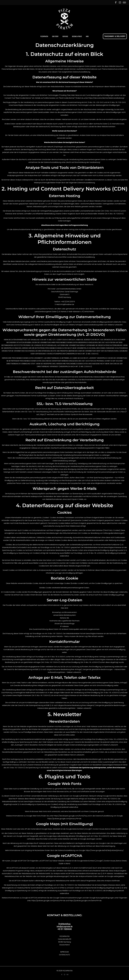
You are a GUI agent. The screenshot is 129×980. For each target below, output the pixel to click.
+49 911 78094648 (64, 929)
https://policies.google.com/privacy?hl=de (64, 819)
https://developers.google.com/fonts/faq (70, 816)
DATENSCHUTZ (65, 955)
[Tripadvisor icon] (124, 2)
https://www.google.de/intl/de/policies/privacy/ (105, 850)
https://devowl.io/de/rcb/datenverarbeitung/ (106, 98)
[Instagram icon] (120, 2)
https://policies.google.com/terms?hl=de (85, 901)
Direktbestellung (64, 924)
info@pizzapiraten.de (65, 926)
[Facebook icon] (116, 2)
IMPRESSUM (65, 952)
